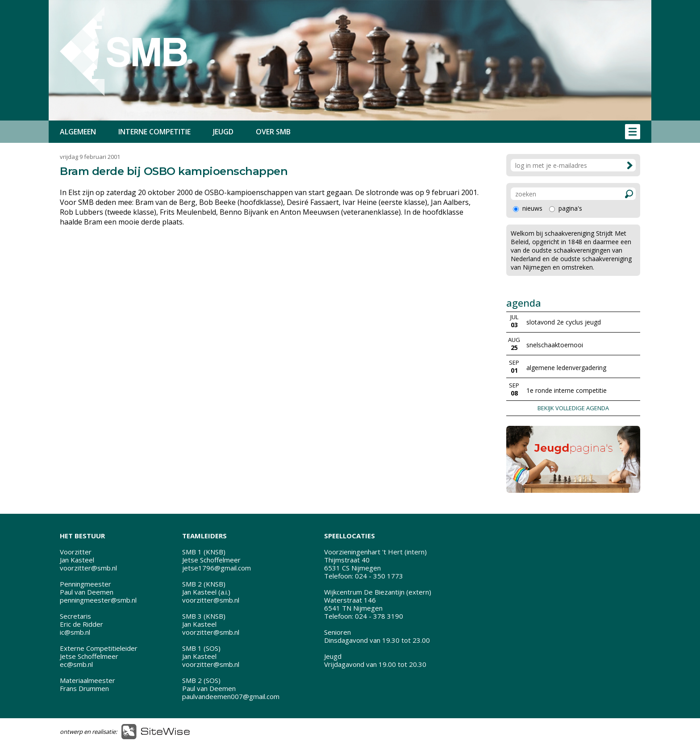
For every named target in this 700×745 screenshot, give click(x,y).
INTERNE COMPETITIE (154, 132)
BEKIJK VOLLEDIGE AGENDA (573, 408)
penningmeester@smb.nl (98, 600)
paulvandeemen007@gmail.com (231, 696)
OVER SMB (273, 132)
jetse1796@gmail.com (217, 568)
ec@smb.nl (76, 664)
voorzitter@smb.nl (88, 568)
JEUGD (223, 132)
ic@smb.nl (75, 632)
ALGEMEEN (78, 132)
